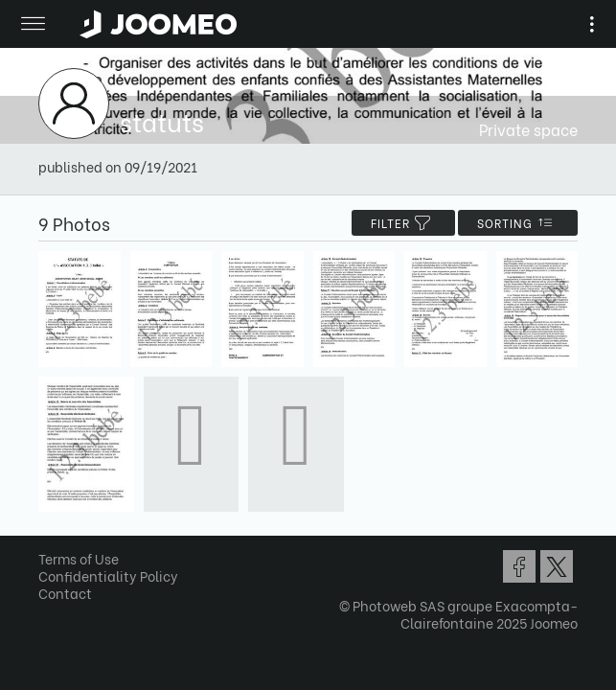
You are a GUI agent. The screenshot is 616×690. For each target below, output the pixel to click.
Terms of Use (79, 558)
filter (403, 223)
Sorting (518, 223)
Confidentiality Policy (108, 575)
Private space (528, 129)
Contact (65, 593)
